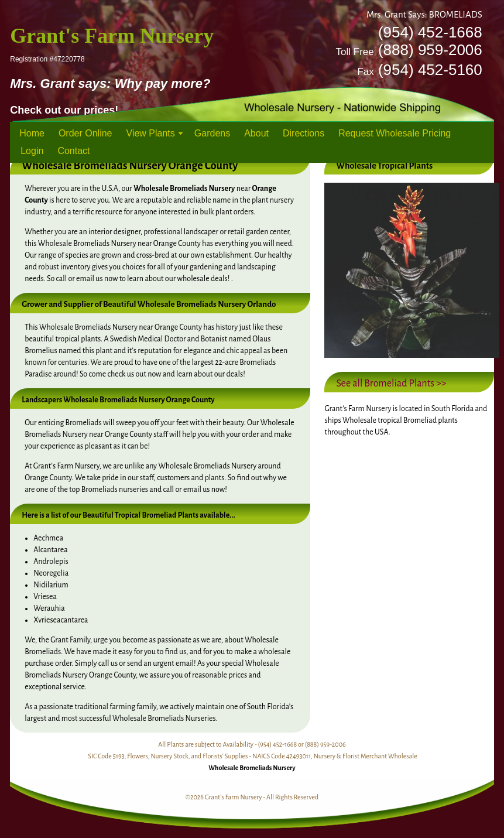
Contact (73, 151)
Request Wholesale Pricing (395, 133)
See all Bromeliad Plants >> (391, 384)
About (256, 133)
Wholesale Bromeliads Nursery (252, 768)
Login (32, 151)
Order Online (85, 133)
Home (32, 133)
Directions (304, 133)
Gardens (212, 133)
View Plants (151, 133)
